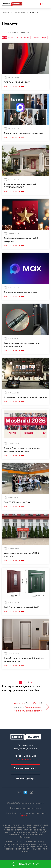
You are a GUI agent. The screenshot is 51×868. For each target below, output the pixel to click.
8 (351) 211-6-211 (26, 864)
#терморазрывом (33, 707)
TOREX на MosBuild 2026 (17, 82)
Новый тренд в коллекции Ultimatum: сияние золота (24, 660)
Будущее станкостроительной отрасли (26, 397)
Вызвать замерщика (26, 768)
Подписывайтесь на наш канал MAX (24, 133)
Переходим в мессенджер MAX (21, 292)
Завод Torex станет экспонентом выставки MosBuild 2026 (22, 450)
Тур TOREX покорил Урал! (18, 502)
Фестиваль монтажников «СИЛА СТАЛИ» (22, 555)
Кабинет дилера (26, 778)
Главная (6, 12)
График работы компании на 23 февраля (21, 240)
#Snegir (36, 703)
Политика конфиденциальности (26, 808)
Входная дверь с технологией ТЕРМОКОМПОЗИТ (20, 186)
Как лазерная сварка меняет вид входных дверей (22, 345)
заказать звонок (26, 759)
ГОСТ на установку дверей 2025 (22, 607)
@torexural (20, 703)
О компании (20, 12)
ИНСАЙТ (26, 816)
